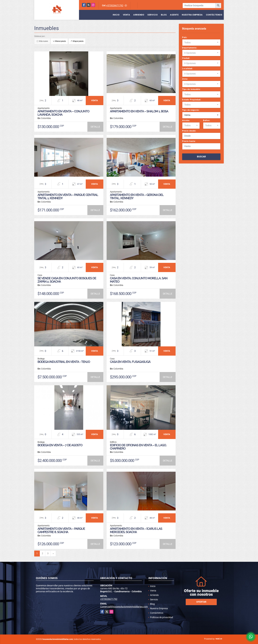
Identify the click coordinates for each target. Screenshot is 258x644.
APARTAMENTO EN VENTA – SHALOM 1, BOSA (139, 111)
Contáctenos (214, 15)
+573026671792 (115, 5)
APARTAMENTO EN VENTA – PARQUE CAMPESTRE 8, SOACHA (61, 530)
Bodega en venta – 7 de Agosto (60, 445)
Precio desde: (189, 131)
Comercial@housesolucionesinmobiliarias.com (124, 607)
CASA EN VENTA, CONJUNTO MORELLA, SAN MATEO (139, 280)
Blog (164, 15)
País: (185, 37)
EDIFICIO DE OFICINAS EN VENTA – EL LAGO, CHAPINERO (138, 447)
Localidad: (187, 69)
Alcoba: (186, 120)
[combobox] (201, 43)
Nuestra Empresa (192, 15)
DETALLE (95, 127)
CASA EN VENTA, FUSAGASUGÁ (130, 362)
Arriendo (139, 15)
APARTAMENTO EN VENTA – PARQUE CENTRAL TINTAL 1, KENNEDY (68, 197)
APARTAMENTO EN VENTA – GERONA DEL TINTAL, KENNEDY (137, 197)
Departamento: (190, 48)
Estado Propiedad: (192, 100)
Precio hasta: (189, 141)
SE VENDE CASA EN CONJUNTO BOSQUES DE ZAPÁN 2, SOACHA (67, 280)
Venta (127, 15)
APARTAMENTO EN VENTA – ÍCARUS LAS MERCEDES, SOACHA (136, 530)
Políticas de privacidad (161, 617)
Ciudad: (186, 58)
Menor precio (59, 41)
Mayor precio (77, 41)
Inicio (116, 15)
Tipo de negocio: (191, 110)
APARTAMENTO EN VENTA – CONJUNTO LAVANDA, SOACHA (63, 113)
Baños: (207, 120)
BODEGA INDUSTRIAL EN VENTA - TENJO (64, 362)
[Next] (53, 554)
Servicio (153, 15)
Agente (174, 15)
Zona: (185, 79)
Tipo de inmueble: (191, 89)
